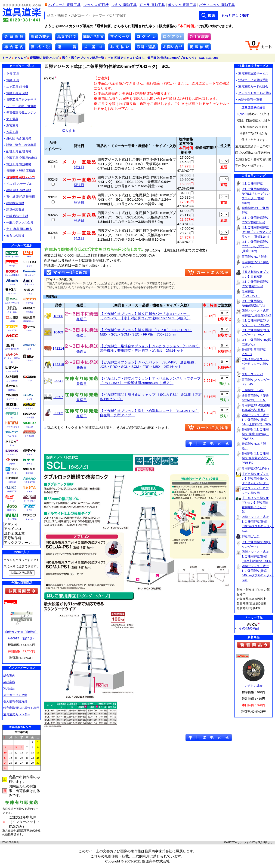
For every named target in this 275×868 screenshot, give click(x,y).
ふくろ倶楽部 (12, 381)
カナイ (29, 464)
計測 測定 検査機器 (20, 145)
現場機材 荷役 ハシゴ (44, 58)
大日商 (12, 321)
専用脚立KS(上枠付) (255, 468)
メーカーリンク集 (15, 695)
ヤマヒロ (29, 519)
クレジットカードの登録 (253, 93)
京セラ (29, 266)
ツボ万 (29, 294)
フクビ (29, 510)
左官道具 (11, 126)
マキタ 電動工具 (124, 5)
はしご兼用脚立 (252, 183)
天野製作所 (22, 538)
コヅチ (29, 381)
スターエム (12, 312)
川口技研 (12, 482)
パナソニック (29, 275)
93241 (58, 381)
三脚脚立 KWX (253, 390)
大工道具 (11, 119)
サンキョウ (12, 455)
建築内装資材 (14, 203)
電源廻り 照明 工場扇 (19, 171)
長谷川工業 (29, 436)
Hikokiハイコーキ (12, 257)
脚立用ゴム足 (251, 537)
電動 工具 (11, 80)
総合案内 (9, 676)
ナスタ (29, 491)
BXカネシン (12, 473)
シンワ (29, 399)
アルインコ (12, 436)
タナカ (12, 464)
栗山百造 (29, 473)
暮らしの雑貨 (14, 235)
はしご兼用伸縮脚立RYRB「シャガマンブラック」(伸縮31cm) (256, 232)
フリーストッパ (252, 374)
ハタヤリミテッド (12, 427)
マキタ (12, 266)
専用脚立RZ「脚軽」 (256, 257)
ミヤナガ (29, 303)
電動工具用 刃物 (16, 93)
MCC (12, 340)
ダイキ (29, 455)
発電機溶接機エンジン (20, 113)
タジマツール (12, 399)
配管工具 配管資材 (17, 151)
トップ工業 (12, 331)
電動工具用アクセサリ (20, 100)
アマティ (22, 524)
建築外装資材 (14, 210)
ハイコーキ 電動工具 (64, 5)
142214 (58, 348)
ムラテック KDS (12, 408)
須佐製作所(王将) (12, 349)
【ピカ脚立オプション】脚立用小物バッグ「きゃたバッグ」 (255, 479)
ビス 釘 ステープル (18, 184)
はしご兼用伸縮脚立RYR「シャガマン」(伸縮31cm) (255, 246)
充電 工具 (11, 74)
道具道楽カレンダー (17, 714)
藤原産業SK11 (29, 321)
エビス (12, 418)
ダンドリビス (29, 501)
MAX (29, 257)
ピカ (12, 445)
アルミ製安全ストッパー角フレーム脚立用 (255, 364)
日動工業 (29, 427)
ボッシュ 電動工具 (182, 5)
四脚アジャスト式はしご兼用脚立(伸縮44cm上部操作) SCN (257, 420)
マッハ (12, 284)
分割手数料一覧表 (249, 99)
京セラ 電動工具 (152, 5)
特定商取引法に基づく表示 (21, 708)
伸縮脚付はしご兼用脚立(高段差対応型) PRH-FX (256, 458)
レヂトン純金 (253, 686)
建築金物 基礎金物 (17, 190)
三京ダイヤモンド (12, 303)
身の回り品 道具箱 (17, 138)
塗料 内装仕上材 (16, 216)
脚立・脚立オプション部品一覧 (83, 58)
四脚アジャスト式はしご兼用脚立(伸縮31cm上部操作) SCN (257, 556)
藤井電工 (12, 390)
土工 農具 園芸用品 (18, 229)
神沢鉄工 (29, 312)
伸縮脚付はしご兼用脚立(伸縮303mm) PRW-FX (255, 434)
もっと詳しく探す (235, 15)
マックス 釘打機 (96, 5)
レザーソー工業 (12, 371)
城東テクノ (12, 510)
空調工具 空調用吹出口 (20, 158)
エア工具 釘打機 (16, 87)
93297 (58, 397)
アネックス (29, 284)
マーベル (29, 331)
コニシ (12, 501)
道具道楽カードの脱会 (252, 86)
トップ (7, 58)
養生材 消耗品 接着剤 (19, 197)
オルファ (29, 408)
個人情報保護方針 (15, 701)
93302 (58, 413)
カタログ (21, 58)
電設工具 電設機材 (17, 164)
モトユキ (12, 294)
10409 (58, 332)
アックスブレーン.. (22, 543)
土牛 (29, 349)
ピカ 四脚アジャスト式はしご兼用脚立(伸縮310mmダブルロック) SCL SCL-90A (163, 58)
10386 (58, 316)
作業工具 (11, 132)
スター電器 (29, 418)
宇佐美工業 (12, 491)
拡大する (68, 129)
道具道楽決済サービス (252, 74)
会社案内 (9, 682)
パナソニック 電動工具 (217, 5)
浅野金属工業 (29, 482)
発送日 (79, 165)
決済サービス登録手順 (252, 80)
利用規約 (9, 688)
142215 (58, 364)
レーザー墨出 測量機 (20, 106)
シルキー (29, 360)
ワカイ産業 (12, 519)
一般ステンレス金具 (19, 222)
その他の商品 (249, 628)
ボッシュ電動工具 (12, 275)
